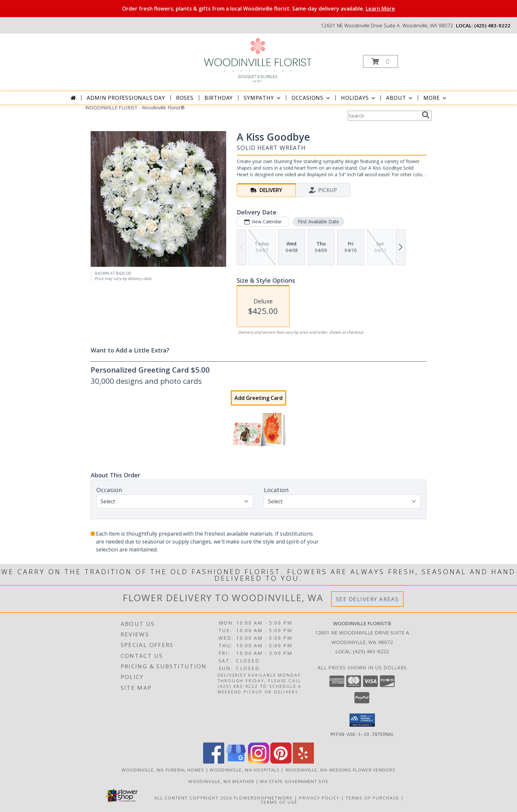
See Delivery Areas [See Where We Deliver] (367, 599)
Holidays (359, 98)
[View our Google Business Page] (236, 761)
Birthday (219, 98)
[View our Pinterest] (281, 761)
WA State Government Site (294, 781)
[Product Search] (383, 116)
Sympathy (263, 98)
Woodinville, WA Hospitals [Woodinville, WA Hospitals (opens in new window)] (245, 770)
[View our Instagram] (258, 761)
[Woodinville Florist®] (258, 59)
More (435, 98)
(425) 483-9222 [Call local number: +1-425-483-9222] (492, 25)
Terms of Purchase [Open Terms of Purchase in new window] (373, 798)
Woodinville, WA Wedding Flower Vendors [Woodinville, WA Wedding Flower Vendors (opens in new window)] (340, 770)
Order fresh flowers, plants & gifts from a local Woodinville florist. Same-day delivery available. (258, 9)
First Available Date (318, 222)
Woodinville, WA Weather (221, 781)
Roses (185, 98)
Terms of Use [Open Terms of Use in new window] (279, 802)
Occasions (311, 98)
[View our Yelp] (303, 761)
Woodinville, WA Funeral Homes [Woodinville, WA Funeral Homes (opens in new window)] (163, 770)
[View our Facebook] (214, 761)
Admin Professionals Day (126, 98)
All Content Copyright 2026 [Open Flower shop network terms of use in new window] (193, 798)
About (400, 98)
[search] (426, 115)
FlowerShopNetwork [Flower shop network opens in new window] (263, 798)
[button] (380, 61)
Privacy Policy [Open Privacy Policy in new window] (319, 798)
